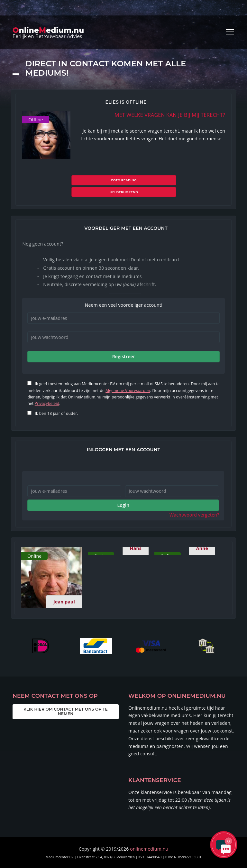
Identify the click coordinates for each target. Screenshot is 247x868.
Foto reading (98, 180)
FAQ (184, 858)
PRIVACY (142, 858)
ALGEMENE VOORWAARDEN (106, 858)
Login (123, 492)
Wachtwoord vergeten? (194, 501)
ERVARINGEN (165, 858)
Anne (202, 535)
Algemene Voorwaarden (128, 377)
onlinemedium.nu (149, 835)
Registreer (124, 343)
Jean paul (64, 588)
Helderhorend (150, 180)
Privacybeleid (47, 390)
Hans (136, 535)
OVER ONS (68, 858)
